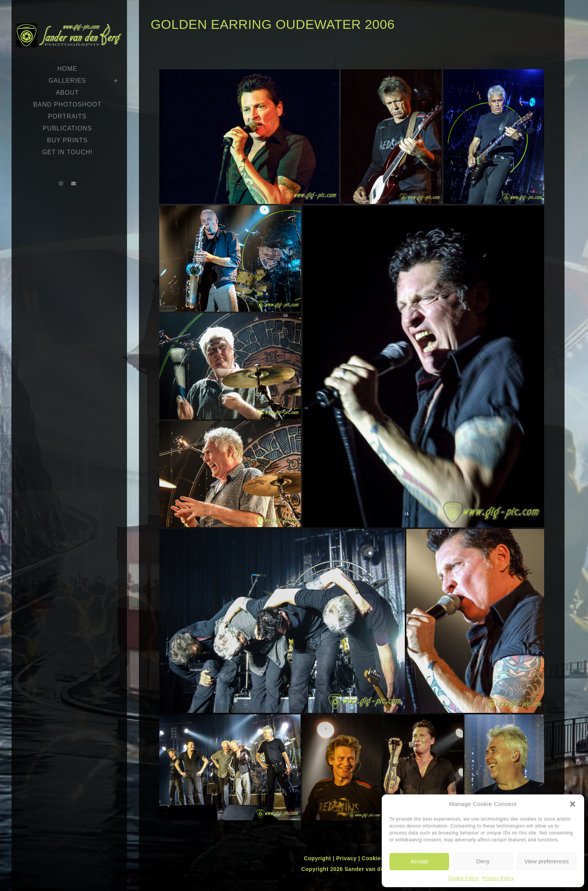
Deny (483, 861)
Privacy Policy (498, 878)
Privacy (347, 858)
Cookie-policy (381, 858)
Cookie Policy (464, 878)
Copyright (318, 858)
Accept (419, 861)
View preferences (547, 861)
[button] (573, 804)
